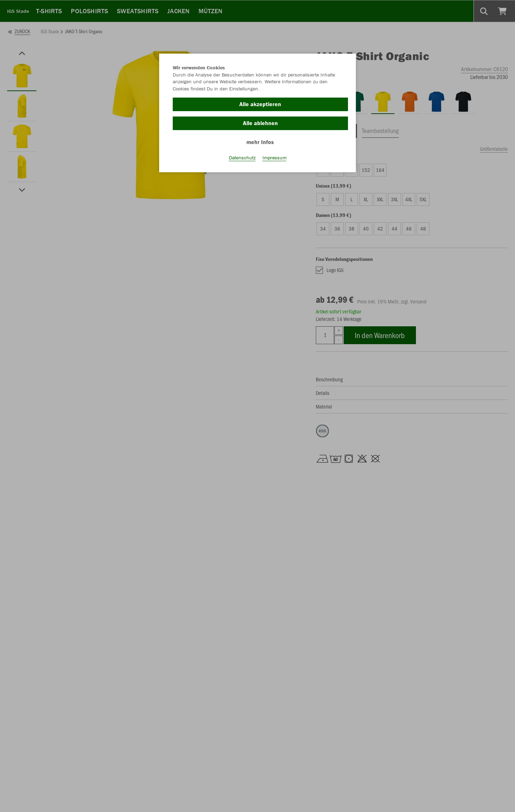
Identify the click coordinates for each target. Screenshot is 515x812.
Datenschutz (242, 158)
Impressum (274, 158)
